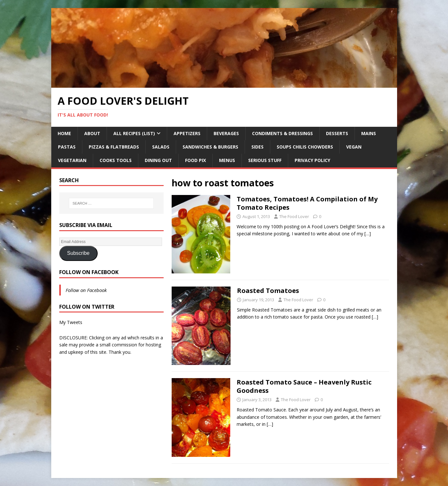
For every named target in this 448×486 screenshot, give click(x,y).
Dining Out (158, 160)
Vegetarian (72, 160)
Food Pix (195, 160)
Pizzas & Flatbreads (114, 147)
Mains (369, 133)
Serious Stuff (265, 160)
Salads (161, 147)
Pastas (67, 147)
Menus (227, 160)
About (92, 133)
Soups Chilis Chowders (305, 147)
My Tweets (71, 322)
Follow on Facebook (89, 272)
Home (64, 133)
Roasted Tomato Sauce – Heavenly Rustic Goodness (304, 386)
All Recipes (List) (134, 133)
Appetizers (187, 133)
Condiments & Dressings (282, 133)
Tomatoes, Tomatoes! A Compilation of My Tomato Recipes (307, 203)
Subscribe (78, 253)
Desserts (337, 133)
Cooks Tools (116, 160)
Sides (257, 147)
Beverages (226, 133)
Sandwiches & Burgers (210, 147)
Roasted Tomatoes (268, 291)
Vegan (354, 147)
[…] (368, 234)
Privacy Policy (312, 160)
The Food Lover (294, 216)
